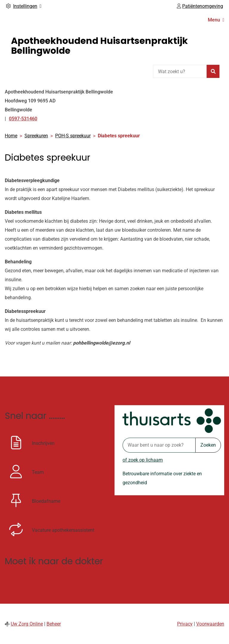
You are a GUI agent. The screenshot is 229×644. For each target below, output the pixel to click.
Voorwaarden (210, 624)
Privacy (185, 624)
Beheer (54, 624)
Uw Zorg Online (27, 624)
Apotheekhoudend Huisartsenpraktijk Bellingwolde (99, 46)
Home (11, 136)
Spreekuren (36, 136)
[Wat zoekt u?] (180, 71)
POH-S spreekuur (73, 136)
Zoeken (208, 445)
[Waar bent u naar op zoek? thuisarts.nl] (159, 445)
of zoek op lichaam (143, 460)
